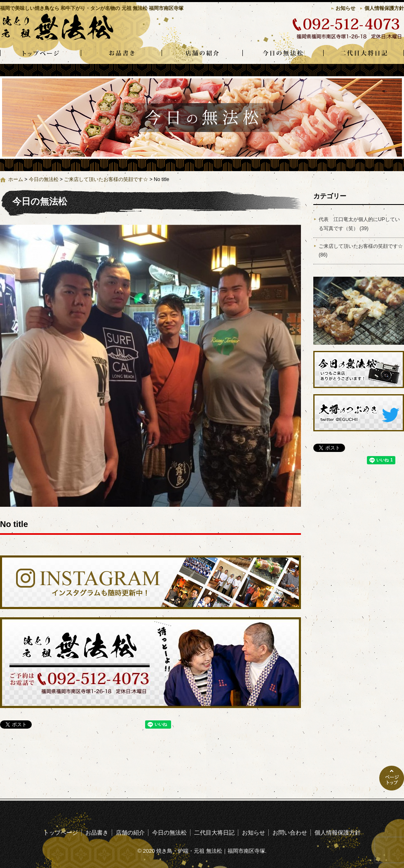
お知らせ (345, 8)
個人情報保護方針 (384, 8)
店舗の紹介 (202, 54)
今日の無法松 (283, 54)
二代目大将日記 (364, 54)
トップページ (40, 54)
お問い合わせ (290, 833)
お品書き (121, 54)
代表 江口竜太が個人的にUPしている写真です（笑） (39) (359, 224)
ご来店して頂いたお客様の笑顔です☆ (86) (361, 251)
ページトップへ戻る (392, 778)
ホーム (16, 179)
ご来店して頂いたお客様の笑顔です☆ (106, 179)
